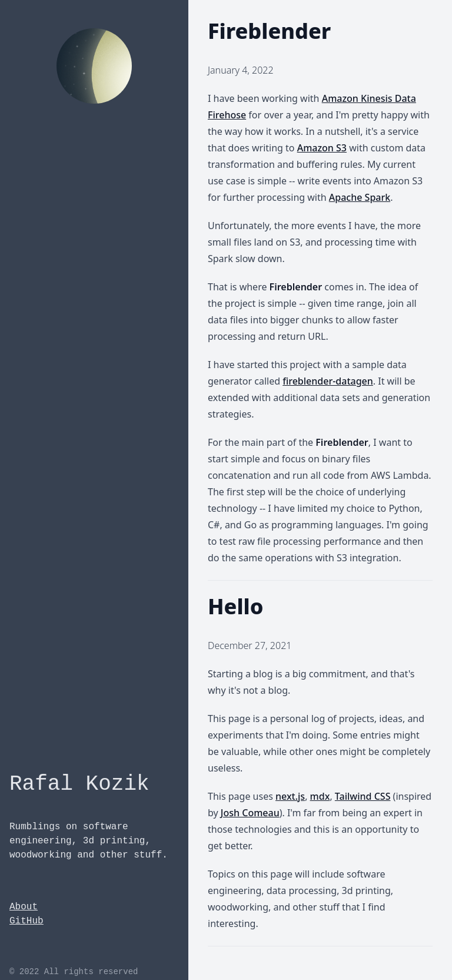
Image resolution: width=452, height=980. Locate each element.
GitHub (26, 921)
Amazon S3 (322, 148)
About (24, 907)
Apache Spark (360, 197)
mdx (320, 796)
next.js (290, 796)
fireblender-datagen (328, 381)
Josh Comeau (250, 813)
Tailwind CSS (363, 796)
